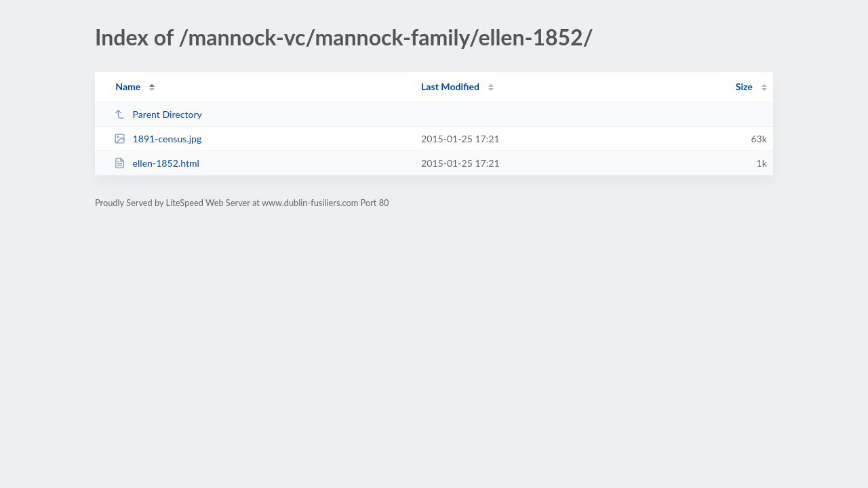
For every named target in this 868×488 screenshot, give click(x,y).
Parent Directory (158, 114)
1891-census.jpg (158, 139)
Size (744, 86)
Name (128, 86)
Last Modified (450, 86)
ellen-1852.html (157, 163)
